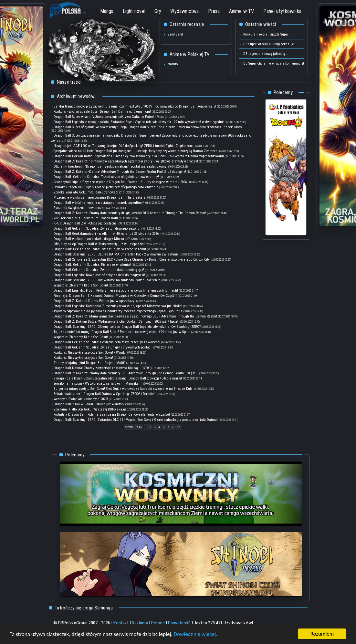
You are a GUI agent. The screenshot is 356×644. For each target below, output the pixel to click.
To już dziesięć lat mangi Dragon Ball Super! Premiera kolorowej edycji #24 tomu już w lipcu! (122, 332)
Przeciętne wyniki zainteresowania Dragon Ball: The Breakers (100, 197)
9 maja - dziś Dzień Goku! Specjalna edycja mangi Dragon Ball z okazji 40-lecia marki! (118, 378)
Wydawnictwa (184, 11)
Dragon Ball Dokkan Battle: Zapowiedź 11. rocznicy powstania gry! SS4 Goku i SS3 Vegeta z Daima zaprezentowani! (139, 156)
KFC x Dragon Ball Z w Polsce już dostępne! (86, 223)
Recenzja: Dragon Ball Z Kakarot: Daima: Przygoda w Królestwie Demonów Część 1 (115, 296)
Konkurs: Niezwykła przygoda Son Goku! (83, 358)
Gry (158, 11)
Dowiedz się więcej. (196, 634)
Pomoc (158, 623)
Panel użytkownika (282, 11)
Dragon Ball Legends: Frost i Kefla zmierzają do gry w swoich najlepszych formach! (116, 291)
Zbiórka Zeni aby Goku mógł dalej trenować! (86, 192)
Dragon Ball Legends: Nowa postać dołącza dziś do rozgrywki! (99, 275)
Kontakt (121, 623)
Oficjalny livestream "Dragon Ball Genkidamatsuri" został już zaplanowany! (110, 166)
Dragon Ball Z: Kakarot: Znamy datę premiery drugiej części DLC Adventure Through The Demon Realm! (130, 213)
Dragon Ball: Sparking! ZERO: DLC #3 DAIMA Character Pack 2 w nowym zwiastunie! (117, 254)
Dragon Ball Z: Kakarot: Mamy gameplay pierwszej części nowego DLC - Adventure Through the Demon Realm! (135, 316)
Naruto (173, 64)
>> (178, 427)
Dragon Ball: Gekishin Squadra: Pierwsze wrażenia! (92, 265)
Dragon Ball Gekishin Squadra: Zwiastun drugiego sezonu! (97, 229)
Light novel (134, 11)
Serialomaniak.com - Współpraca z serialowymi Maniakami (98, 384)
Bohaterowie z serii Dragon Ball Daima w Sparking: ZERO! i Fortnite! (104, 394)
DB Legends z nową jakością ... (266, 54)
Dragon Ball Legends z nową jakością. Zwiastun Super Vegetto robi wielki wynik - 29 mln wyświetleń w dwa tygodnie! (140, 122)
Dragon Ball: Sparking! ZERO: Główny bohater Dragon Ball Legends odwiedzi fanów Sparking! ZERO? (127, 327)
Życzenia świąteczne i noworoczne (80, 208)
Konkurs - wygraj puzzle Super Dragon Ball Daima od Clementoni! (102, 112)
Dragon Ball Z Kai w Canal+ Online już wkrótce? (89, 404)
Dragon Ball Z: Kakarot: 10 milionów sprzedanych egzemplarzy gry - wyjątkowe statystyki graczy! (126, 161)
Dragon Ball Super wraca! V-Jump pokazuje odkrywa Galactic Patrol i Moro (109, 117)
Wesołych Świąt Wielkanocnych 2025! (81, 399)
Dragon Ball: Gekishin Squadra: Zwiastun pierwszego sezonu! (100, 249)
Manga (107, 11)
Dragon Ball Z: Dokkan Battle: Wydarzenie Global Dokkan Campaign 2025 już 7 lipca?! (116, 322)
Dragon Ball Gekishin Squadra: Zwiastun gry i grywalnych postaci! (103, 347)
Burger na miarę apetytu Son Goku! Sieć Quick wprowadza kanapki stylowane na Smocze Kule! (124, 389)
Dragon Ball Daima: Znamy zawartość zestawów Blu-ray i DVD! (101, 368)
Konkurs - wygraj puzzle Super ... (268, 34)
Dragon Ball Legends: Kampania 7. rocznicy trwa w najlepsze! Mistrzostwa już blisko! (118, 306)
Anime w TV (242, 11)
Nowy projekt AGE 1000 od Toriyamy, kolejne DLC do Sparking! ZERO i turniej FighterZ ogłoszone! (124, 146)
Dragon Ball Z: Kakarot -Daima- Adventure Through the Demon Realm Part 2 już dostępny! (120, 172)
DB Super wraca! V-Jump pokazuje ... (271, 44)
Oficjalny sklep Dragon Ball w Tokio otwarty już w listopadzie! (99, 244)
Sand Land (175, 34)
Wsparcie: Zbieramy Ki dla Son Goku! (81, 285)
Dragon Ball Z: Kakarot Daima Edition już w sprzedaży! (94, 301)
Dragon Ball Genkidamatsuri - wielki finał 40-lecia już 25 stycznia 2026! (107, 234)
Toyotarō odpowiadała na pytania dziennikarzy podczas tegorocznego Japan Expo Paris (118, 311)
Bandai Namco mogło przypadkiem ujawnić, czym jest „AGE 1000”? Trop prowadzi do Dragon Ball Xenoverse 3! (135, 106)
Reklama (140, 623)
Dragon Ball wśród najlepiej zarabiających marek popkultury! (99, 203)
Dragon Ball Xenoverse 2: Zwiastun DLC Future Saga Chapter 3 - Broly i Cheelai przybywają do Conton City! (132, 260)
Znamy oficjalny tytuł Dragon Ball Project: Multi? (89, 363)
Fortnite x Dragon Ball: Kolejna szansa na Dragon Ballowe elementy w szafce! (112, 415)
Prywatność (179, 623)
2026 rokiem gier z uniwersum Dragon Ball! (86, 218)
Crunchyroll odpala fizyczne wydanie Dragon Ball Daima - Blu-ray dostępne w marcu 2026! (121, 182)
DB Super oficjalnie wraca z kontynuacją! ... (276, 63)
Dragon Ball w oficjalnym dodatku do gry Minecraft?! (92, 239)
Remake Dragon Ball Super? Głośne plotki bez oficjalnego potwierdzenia (106, 187)
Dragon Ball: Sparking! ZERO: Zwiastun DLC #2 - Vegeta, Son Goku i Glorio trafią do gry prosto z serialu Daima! (136, 420)
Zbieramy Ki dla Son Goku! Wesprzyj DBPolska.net (91, 409)
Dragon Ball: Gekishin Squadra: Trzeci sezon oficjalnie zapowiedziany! (106, 177)
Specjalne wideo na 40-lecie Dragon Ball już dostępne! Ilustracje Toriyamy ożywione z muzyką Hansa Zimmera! (136, 151)
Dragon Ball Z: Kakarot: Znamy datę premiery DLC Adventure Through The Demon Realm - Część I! (126, 373)
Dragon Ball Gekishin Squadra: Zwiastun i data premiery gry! (99, 270)
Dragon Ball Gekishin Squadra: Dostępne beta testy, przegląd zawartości (107, 342)
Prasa (214, 11)
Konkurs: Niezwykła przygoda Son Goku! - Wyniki (90, 353)
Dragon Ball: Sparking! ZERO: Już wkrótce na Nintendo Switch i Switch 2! (107, 280)
